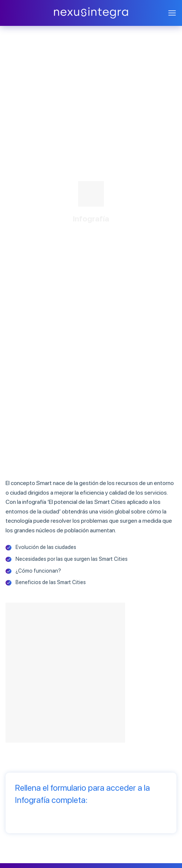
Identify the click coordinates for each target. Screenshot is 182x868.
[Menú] (172, 13)
